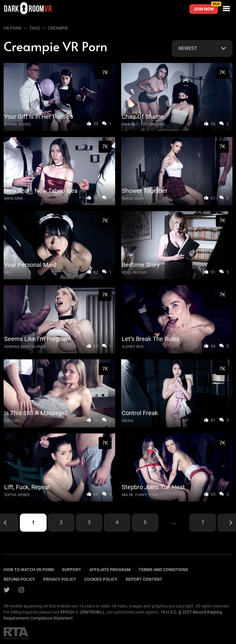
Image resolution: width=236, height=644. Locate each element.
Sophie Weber (17, 495)
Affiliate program (110, 570)
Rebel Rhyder (134, 273)
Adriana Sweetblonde (25, 347)
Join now (206, 8)
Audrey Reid (133, 347)
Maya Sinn (14, 199)
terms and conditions (163, 570)
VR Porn (12, 28)
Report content (144, 579)
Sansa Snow (133, 199)
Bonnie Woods (17, 124)
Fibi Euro (12, 421)
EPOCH (67, 612)
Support (72, 570)
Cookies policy (101, 579)
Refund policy (19, 579)
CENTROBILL (92, 612)
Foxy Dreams (153, 124)
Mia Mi (127, 495)
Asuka (128, 421)
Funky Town (147, 495)
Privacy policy (60, 579)
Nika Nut (130, 124)
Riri (7, 273)
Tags (35, 28)
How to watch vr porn (29, 570)
